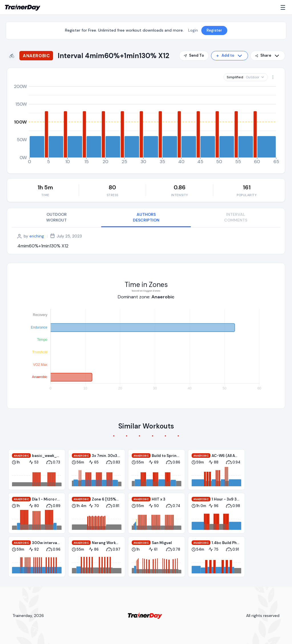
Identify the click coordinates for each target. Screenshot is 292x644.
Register (214, 30)
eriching (37, 236)
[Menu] (284, 7)
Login (193, 30)
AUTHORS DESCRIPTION (146, 217)
